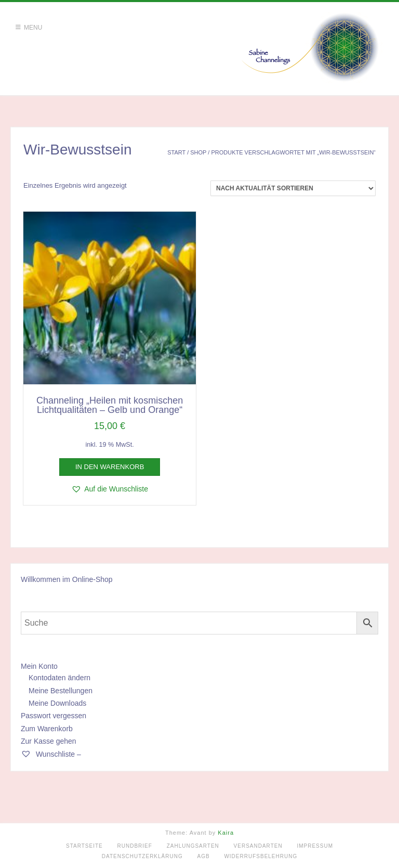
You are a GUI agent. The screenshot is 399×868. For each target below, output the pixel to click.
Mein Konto (39, 666)
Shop (198, 152)
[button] (110, 489)
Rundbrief (135, 846)
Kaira (226, 833)
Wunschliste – (51, 754)
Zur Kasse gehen (49, 741)
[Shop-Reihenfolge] (293, 188)
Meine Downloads (57, 703)
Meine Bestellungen (61, 691)
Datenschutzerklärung (142, 856)
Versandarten (258, 846)
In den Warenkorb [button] (110, 467)
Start (176, 152)
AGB (204, 856)
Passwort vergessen (54, 716)
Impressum (315, 846)
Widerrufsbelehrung (261, 856)
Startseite (84, 846)
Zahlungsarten (193, 846)
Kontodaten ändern (59, 678)
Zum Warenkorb (47, 729)
